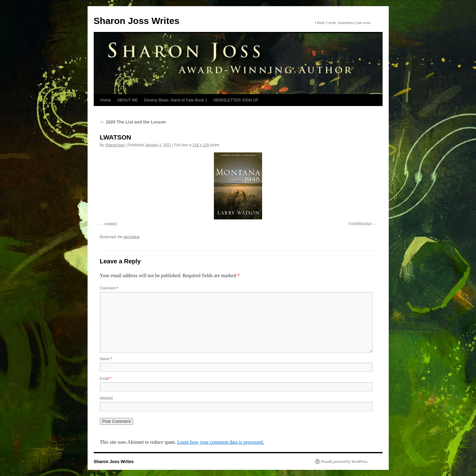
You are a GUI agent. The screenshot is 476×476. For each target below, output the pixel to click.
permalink (132, 237)
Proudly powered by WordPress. (345, 462)
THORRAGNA (360, 224)
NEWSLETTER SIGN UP (236, 100)
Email (106, 379)
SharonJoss (115, 145)
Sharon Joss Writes (137, 21)
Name (106, 359)
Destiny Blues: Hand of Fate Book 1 (176, 100)
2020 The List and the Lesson (133, 122)
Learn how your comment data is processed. (221, 442)
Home (106, 100)
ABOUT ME (128, 100)
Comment (109, 288)
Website (106, 398)
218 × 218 (201, 145)
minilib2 (111, 224)
